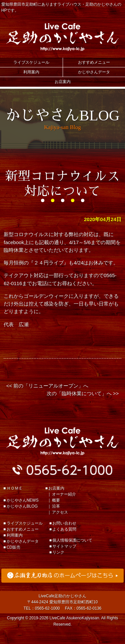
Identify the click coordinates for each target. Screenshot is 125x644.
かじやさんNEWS (23, 500)
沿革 (56, 506)
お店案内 (63, 82)
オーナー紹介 (64, 494)
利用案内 (31, 72)
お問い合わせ (64, 523)
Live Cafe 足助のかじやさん (63, 37)
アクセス (60, 512)
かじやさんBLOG (22, 506)
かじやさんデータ (94, 72)
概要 (56, 500)
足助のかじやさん (63, 441)
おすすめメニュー (94, 62)
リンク (58, 552)
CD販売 (13, 547)
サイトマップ (64, 546)
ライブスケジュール (31, 62)
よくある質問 (64, 529)
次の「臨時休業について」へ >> (83, 393)
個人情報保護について (72, 540)
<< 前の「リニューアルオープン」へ (47, 386)
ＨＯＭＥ (15, 488)
